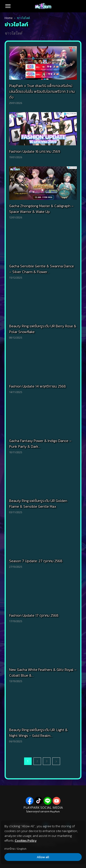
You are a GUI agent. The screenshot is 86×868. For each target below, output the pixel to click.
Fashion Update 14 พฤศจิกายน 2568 (37, 386)
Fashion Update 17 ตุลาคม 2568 (34, 615)
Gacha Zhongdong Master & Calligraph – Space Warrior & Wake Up (41, 209)
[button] (8, 6)
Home (9, 18)
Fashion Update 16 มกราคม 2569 (35, 151)
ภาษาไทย (10, 849)
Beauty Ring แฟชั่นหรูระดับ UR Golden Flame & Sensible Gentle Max (38, 503)
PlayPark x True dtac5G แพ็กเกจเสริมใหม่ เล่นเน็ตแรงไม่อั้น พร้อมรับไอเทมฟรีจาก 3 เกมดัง (42, 91)
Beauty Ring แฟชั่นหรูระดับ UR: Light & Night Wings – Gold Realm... (38, 733)
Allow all (43, 857)
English (22, 849)
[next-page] (56, 761)
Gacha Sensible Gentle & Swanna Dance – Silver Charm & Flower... (42, 269)
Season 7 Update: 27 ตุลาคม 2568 (36, 561)
